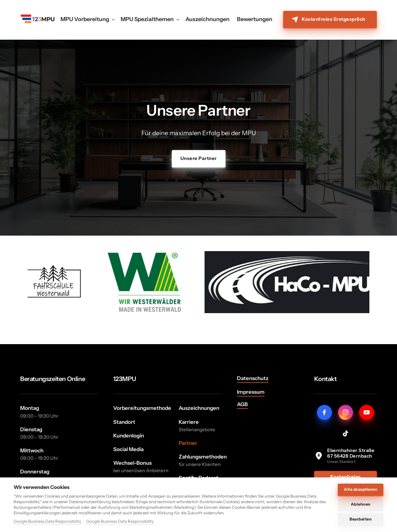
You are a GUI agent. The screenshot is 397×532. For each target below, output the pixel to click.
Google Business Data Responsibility (47, 521)
